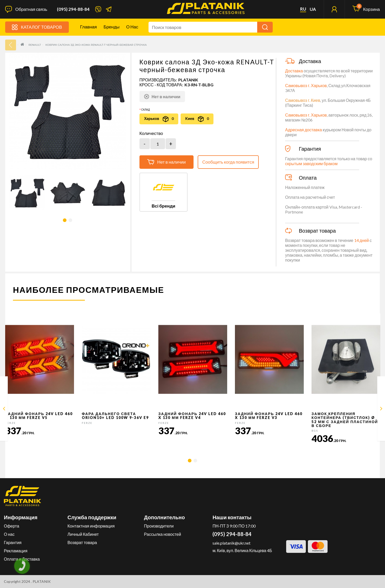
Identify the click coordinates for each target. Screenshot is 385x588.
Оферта (12, 526)
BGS (315, 431)
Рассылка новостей (163, 534)
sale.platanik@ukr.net (231, 543)
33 (11, 45)
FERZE (10, 423)
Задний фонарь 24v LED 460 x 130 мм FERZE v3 (269, 416)
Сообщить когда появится (228, 162)
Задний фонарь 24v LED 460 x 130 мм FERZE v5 (39, 416)
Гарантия (13, 542)
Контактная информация (91, 526)
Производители (159, 526)
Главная (89, 27)
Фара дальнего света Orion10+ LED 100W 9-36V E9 (115, 416)
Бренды (112, 27)
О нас (132, 27)
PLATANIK (188, 80)
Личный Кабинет (83, 534)
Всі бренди (163, 206)
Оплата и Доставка (22, 559)
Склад (146, 110)
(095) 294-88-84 (73, 9)
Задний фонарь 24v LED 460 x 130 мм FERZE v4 (192, 416)
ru (303, 9)
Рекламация (16, 551)
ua (313, 9)
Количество (151, 133)
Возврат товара (82, 542)
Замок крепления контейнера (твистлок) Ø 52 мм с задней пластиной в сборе (345, 420)
